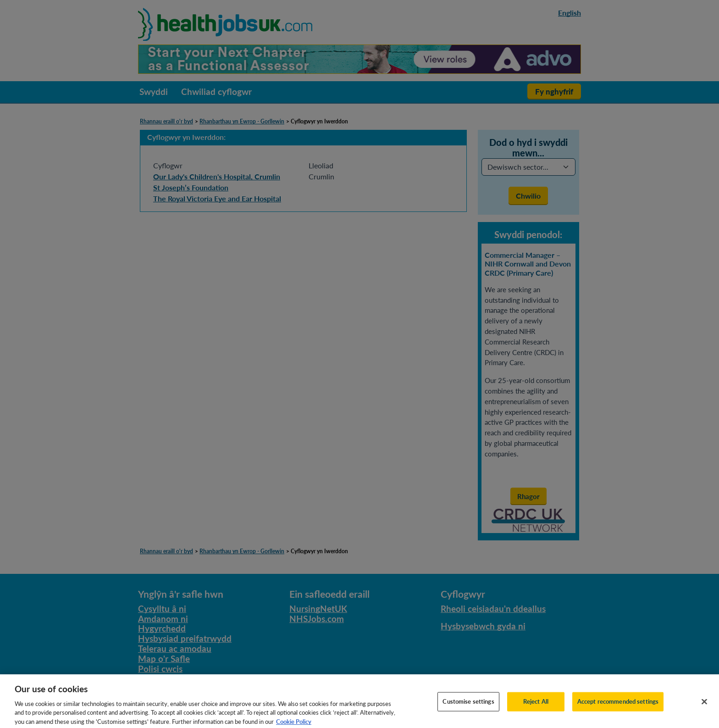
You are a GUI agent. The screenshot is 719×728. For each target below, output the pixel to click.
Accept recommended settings (618, 708)
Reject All (536, 708)
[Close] (704, 709)
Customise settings (468, 708)
